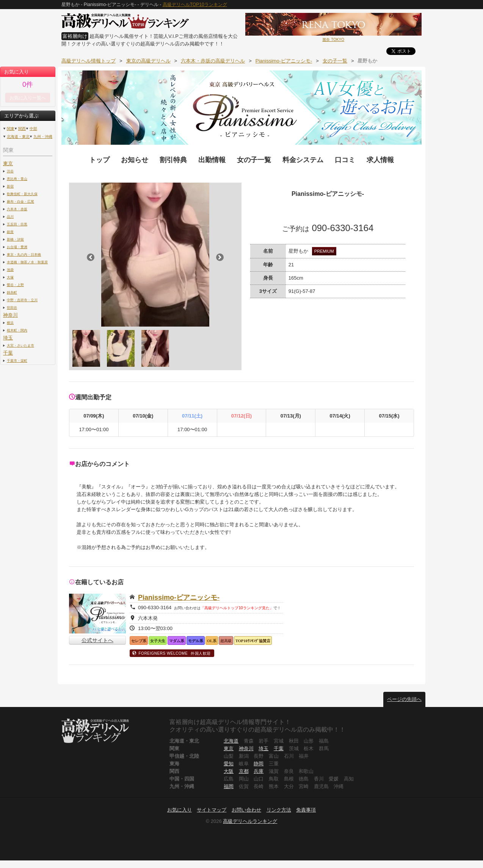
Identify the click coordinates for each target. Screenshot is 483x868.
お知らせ (135, 160)
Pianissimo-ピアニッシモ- (179, 597)
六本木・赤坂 (17, 209)
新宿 (10, 186)
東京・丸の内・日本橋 (24, 254)
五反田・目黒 (17, 224)
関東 (11, 129)
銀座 (10, 232)
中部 (33, 129)
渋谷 (10, 171)
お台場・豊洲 (17, 247)
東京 (8, 163)
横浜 (10, 323)
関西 (22, 129)
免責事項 (306, 810)
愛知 (229, 764)
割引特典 (173, 160)
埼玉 (8, 338)
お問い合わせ (246, 810)
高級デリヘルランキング (250, 821)
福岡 (229, 786)
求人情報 (380, 160)
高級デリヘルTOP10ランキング (195, 5)
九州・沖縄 (43, 137)
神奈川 (10, 315)
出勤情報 (212, 160)
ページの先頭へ (404, 699)
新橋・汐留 (15, 239)
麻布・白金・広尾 (20, 201)
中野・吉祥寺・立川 (22, 300)
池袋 (10, 270)
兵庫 (259, 771)
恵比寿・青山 (17, 179)
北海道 (231, 741)
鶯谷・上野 (15, 285)
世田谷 (12, 307)
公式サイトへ (97, 640)
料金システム (303, 160)
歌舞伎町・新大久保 (22, 194)
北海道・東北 (18, 137)
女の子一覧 (254, 160)
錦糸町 (12, 292)
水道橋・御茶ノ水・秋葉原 (27, 262)
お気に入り (180, 810)
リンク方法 (279, 810)
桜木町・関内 (17, 330)
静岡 (259, 764)
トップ (99, 160)
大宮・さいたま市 (20, 345)
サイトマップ (212, 810)
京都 (244, 771)
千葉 (8, 353)
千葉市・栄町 (17, 360)
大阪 (229, 771)
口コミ (345, 160)
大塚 (10, 277)
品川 (10, 217)
